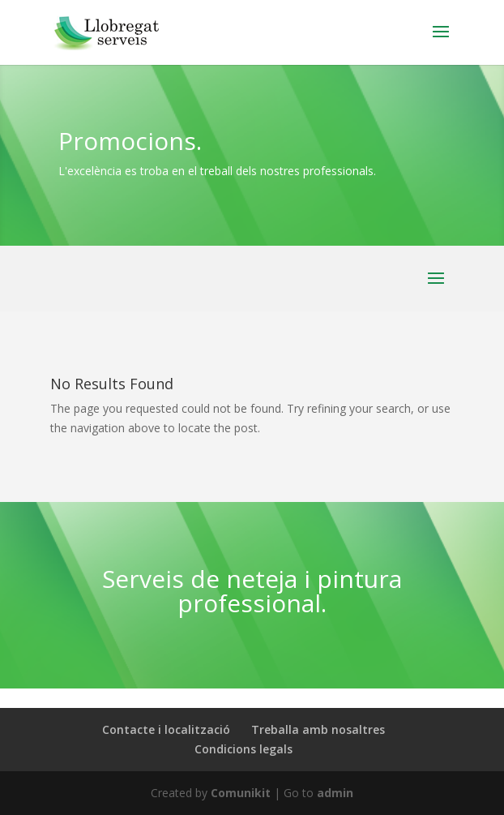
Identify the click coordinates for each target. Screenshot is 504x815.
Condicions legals (243, 749)
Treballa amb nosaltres (318, 729)
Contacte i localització (166, 729)
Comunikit (241, 793)
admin (335, 793)
